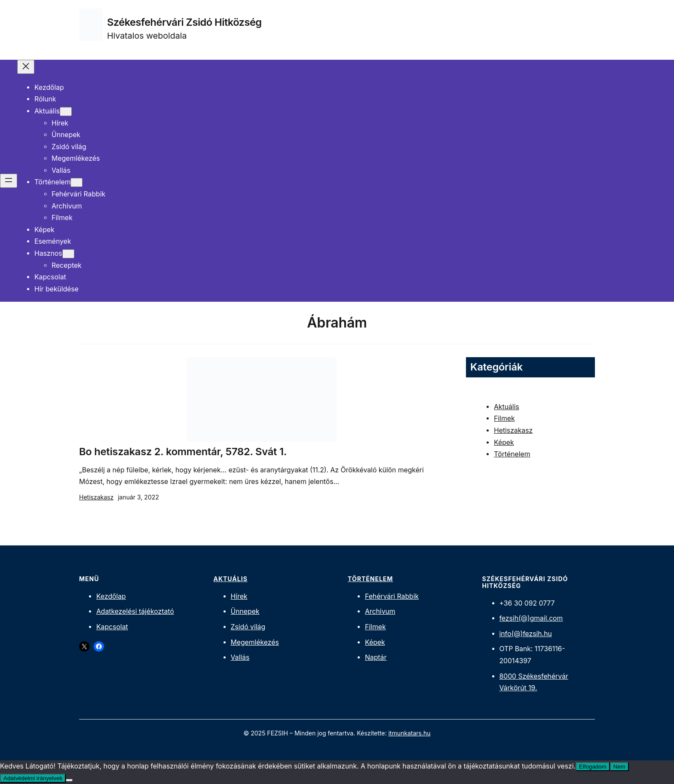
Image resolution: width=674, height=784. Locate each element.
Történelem (512, 454)
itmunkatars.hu (409, 733)
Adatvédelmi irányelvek (33, 778)
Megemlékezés (255, 642)
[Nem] (69, 780)
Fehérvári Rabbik (392, 596)
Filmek (504, 418)
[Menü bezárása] (26, 67)
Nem (619, 767)
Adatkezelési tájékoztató (135, 611)
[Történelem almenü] (77, 182)
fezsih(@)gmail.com (531, 618)
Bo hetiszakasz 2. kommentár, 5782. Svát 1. (183, 452)
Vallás (240, 657)
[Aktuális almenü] (66, 112)
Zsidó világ (248, 627)
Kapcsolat (112, 627)
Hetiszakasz (96, 497)
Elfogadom (593, 767)
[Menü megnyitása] (9, 181)
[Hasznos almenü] (68, 254)
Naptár (376, 657)
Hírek (239, 596)
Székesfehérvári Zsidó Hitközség (184, 22)
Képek (504, 443)
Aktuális (507, 407)
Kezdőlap (111, 596)
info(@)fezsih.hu (526, 634)
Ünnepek (245, 611)
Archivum (380, 611)
